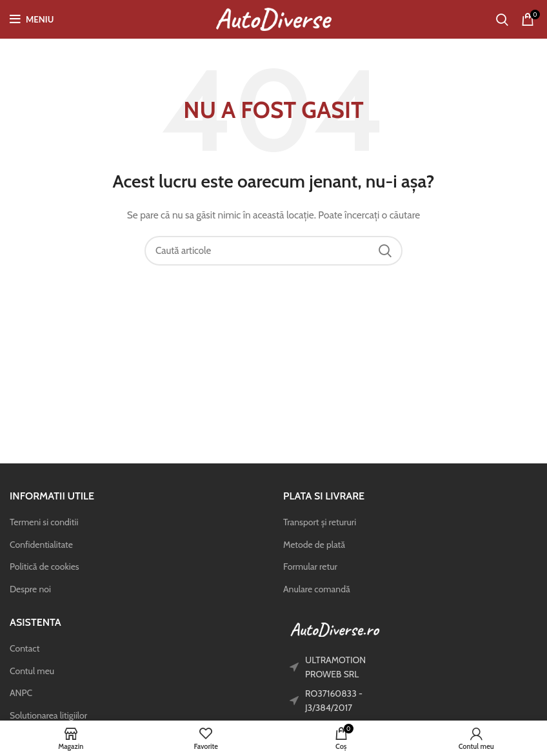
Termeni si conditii (44, 522)
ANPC (21, 693)
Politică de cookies (45, 567)
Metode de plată (314, 545)
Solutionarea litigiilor (48, 715)
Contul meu (32, 671)
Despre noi (30, 589)
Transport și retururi (320, 522)
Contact (25, 648)
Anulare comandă (317, 589)
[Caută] (502, 19)
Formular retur (310, 567)
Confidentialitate (41, 545)
